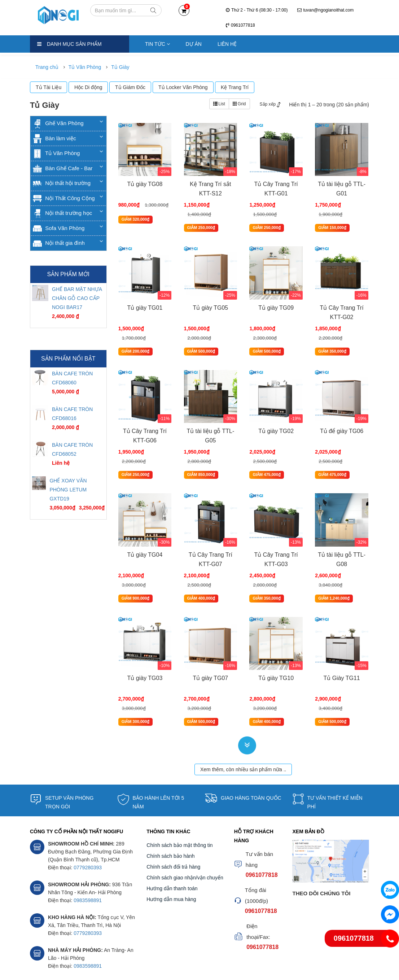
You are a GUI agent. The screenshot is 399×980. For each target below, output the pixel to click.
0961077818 (240, 25)
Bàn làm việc (54, 138)
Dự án (194, 44)
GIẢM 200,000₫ (135, 338)
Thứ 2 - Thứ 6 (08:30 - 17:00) (257, 10)
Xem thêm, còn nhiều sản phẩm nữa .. (243, 736)
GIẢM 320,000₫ (135, 221)
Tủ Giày (120, 67)
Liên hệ (227, 44)
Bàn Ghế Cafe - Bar (63, 168)
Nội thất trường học (62, 213)
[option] (68, 305)
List (219, 104)
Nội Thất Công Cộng (64, 198)
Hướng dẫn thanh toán (172, 855)
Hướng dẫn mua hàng (171, 866)
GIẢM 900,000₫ (135, 571)
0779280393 (88, 834)
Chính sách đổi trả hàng (173, 833)
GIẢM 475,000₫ (266, 455)
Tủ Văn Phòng (85, 67)
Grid (239, 104)
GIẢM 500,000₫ (200, 338)
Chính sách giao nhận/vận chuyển (185, 844)
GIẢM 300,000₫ (135, 688)
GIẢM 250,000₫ (200, 221)
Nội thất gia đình (59, 243)
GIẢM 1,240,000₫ (333, 571)
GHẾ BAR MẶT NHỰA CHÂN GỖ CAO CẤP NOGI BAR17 (77, 298)
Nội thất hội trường (62, 183)
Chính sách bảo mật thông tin (179, 812)
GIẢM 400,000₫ (200, 571)
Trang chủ (47, 67)
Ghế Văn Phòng (58, 123)
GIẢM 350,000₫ (332, 338)
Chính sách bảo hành (170, 822)
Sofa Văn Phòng (59, 228)
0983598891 (88, 867)
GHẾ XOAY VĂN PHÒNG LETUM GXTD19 (68, 490)
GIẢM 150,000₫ (332, 221)
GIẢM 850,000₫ (200, 455)
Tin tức (157, 44)
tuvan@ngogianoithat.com (326, 10)
